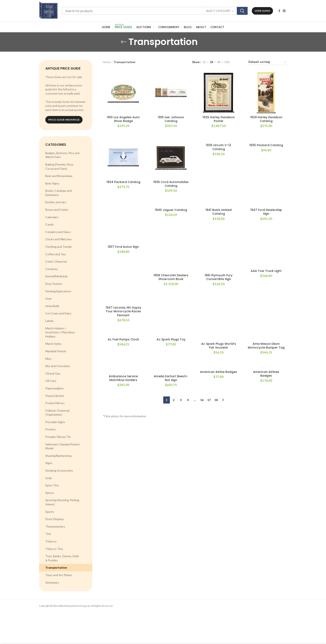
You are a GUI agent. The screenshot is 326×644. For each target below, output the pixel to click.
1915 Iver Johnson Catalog (171, 119)
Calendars (52, 217)
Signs (49, 463)
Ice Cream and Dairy (58, 313)
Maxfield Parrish (56, 351)
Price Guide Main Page (64, 120)
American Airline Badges (219, 372)
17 (209, 400)
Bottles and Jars (56, 202)
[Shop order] (267, 63)
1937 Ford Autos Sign (123, 247)
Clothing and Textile (59, 247)
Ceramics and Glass (58, 232)
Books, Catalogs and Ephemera (59, 193)
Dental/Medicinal (56, 276)
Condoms (52, 269)
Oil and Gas (53, 373)
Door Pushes (54, 284)
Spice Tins (52, 485)
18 (216, 400)
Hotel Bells (52, 306)
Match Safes (53, 344)
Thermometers (55, 526)
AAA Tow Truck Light (266, 271)
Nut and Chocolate (58, 366)
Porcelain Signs (55, 422)
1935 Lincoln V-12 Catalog (219, 147)
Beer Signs (52, 183)
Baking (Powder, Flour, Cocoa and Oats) (59, 166)
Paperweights (54, 388)
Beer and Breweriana (59, 176)
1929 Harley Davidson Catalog (266, 119)
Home (107, 62)
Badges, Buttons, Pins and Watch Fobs (62, 155)
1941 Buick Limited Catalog (219, 212)
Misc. (49, 359)
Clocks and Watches (59, 239)
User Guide (262, 11)
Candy (49, 224)
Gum (48, 298)
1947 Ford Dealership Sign (266, 212)
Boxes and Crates (57, 210)
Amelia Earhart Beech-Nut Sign (171, 378)
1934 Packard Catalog (123, 182)
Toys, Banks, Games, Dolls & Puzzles (62, 558)
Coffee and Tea (55, 254)
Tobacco (51, 541)
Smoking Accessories (59, 470)
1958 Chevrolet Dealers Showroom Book (171, 277)
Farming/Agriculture (58, 291)
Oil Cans (51, 381)
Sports (50, 512)
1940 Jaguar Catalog (171, 210)
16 (202, 400)
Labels (49, 321)
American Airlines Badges (266, 374)
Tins (48, 534)
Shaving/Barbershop (59, 456)
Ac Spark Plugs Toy (171, 339)
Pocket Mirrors (55, 403)
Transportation (56, 567)
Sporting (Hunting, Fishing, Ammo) (62, 502)
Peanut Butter (55, 396)
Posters (51, 429)
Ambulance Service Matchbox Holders (123, 378)
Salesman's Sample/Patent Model (62, 446)
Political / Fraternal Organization (57, 413)
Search (242, 11)
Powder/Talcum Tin (58, 437)
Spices (50, 493)
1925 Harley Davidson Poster (219, 119)
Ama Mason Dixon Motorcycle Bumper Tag (266, 346)
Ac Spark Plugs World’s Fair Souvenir (219, 346)
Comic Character (56, 261)
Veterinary (52, 582)
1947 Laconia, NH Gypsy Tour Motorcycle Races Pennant (123, 311)
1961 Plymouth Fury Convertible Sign (219, 277)
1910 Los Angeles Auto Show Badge (123, 119)
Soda (49, 478)
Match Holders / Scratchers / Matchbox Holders (60, 332)
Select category (218, 11)
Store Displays (55, 519)
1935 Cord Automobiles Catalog (171, 184)
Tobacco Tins (54, 549)
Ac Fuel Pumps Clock (123, 339)
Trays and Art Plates (59, 575)
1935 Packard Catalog (266, 145)
